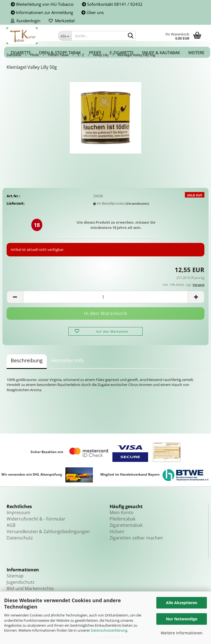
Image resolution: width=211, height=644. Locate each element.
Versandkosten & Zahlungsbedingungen (48, 531)
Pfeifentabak (123, 519)
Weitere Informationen (182, 633)
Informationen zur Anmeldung (42, 12)
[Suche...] (65, 36)
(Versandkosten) (137, 203)
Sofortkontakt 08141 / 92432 (112, 4)
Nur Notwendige (182, 619)
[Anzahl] (105, 297)
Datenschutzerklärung (109, 630)
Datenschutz (20, 538)
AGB (11, 525)
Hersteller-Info (67, 360)
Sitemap (15, 576)
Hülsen (117, 531)
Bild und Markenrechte (30, 588)
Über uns (93, 12)
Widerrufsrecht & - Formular (36, 519)
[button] (15, 297)
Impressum (18, 513)
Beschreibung (27, 360)
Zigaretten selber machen (136, 538)
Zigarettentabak (126, 525)
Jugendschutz (21, 582)
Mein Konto (122, 513)
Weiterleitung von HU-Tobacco (42, 4)
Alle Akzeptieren (182, 603)
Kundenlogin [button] (26, 21)
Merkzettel (62, 21)
